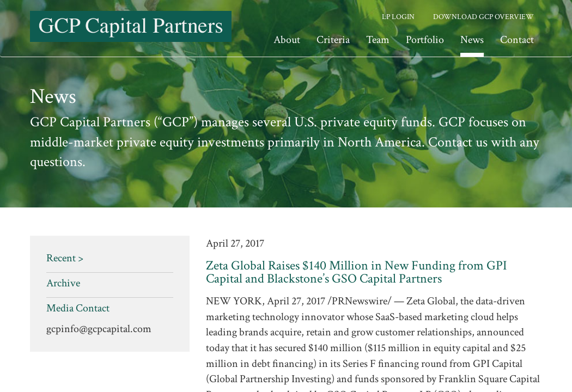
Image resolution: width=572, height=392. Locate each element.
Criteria (333, 40)
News (472, 40)
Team (378, 40)
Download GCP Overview (483, 17)
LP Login (398, 17)
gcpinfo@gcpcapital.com (99, 329)
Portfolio (425, 40)
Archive (63, 283)
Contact (517, 40)
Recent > (65, 258)
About (287, 40)
